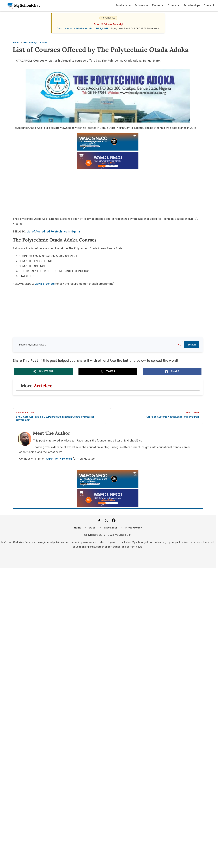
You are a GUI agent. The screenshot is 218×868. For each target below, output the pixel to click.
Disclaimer (111, 527)
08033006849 (145, 28)
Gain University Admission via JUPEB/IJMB (83, 28)
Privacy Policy (133, 527)
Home (78, 527)
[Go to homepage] (22, 6)
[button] (44, 372)
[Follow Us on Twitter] (106, 520)
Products (123, 6)
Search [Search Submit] (192, 345)
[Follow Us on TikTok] (99, 520)
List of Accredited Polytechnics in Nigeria (53, 231)
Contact (209, 5)
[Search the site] (100, 345)
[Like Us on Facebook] (114, 520)
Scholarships (192, 5)
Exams (157, 6)
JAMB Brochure (45, 284)
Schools (141, 6)
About (93, 527)
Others (173, 6)
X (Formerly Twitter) (59, 459)
